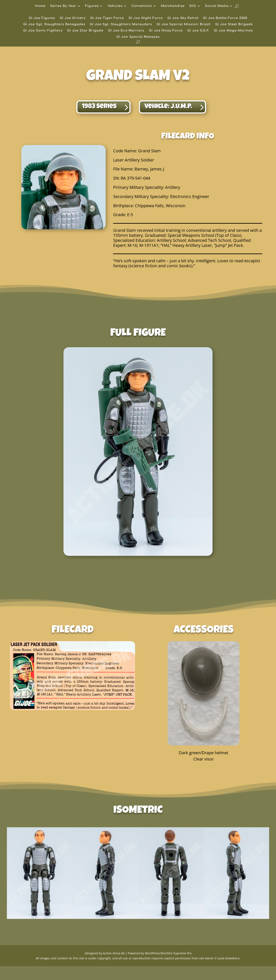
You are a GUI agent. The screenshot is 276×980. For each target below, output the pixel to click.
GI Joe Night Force (146, 18)
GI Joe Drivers (73, 18)
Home (40, 6)
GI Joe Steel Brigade (234, 25)
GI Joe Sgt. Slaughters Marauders (121, 25)
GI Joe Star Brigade (85, 31)
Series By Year (63, 6)
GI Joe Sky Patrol (183, 18)
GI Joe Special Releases (138, 37)
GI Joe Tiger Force (107, 18)
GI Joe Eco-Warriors (126, 31)
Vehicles (115, 6)
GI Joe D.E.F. (198, 31)
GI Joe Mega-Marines (233, 31)
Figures (92, 6)
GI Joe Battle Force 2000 (225, 18)
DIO (193, 6)
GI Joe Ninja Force (166, 31)
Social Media (217, 6)
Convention (142, 6)
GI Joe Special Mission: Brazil (184, 25)
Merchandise (173, 6)
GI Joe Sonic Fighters (43, 31)
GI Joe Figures (42, 18)
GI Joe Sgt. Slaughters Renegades (54, 25)
